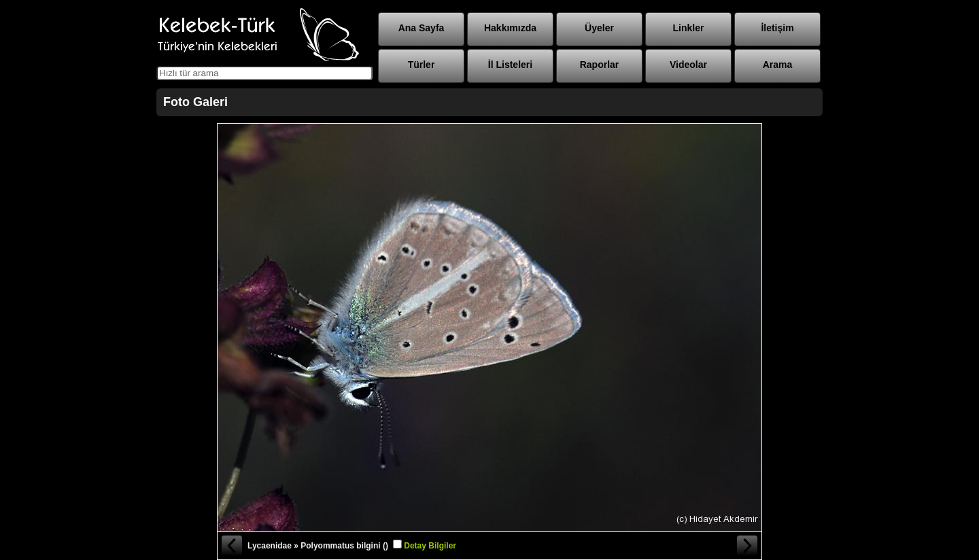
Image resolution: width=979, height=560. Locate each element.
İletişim (777, 28)
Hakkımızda (510, 28)
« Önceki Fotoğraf (231, 546)
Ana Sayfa (422, 28)
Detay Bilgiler (430, 546)
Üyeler (599, 28)
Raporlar (600, 65)
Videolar (688, 65)
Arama (778, 65)
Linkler (689, 28)
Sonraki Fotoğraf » (748, 546)
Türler (422, 65)
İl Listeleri (510, 65)
